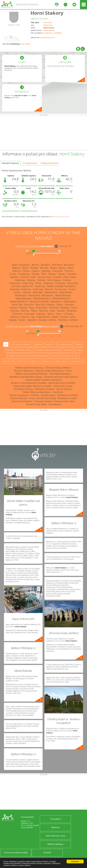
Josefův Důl (27, 286)
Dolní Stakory (54, 280)
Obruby (13, 308)
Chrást (13, 274)
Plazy (31, 308)
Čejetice (36, 271)
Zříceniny (22, 356)
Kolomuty (38, 289)
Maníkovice (21, 295)
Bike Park (23, 361)
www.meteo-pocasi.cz (61, 217)
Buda (71, 268)
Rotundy (56, 356)
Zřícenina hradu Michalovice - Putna (53, 371)
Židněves (63, 320)
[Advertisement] (43, 133)
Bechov (35, 265)
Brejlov (53, 268)
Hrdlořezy (60, 283)
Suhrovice (18, 314)
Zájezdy (13, 320)
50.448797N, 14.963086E (52, 33)
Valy (33, 317)
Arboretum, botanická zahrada (47, 350)
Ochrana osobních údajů (16, 852)
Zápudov (32, 320)
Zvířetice (74, 320)
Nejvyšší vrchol (9, 361)
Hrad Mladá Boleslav (60, 374)
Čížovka (52, 274)
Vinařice (64, 317)
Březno (62, 268)
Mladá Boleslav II (42, 298)
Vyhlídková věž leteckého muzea (26, 377)
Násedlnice (56, 302)
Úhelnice (15, 317)
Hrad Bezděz (55, 404)
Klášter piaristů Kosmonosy (29, 368)
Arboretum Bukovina (22, 401)
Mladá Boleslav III (61, 298)
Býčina (26, 271)
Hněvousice (15, 283)
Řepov (34, 311)
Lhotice (72, 289)
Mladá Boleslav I (24, 298)
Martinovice (34, 295)
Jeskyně (66, 356)
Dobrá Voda (69, 277)
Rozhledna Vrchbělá (68, 395)
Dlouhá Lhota (45, 277)
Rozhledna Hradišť (67, 398)
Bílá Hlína (57, 265)
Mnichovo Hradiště (39, 302)
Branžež (44, 268)
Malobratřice (51, 292)
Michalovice (48, 295)
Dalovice (25, 277)
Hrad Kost (58, 392)
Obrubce (69, 305)
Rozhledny (68, 350)
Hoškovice (48, 283)
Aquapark (38, 344)
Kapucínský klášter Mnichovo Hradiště (33, 386)
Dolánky (31, 280)
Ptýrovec (15, 311)
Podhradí (54, 308)
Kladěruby (40, 286)
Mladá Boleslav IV (19, 302)
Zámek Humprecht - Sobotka (24, 395)
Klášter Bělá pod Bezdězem (37, 392)
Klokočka (15, 289)
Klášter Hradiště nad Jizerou (61, 286)
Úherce (25, 317)
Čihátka (36, 274)
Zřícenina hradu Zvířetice (58, 368)
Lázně (76, 356)
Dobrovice (20, 280)
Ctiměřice (72, 274)
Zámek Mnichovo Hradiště (62, 383)
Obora (60, 305)
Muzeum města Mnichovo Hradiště (29, 383)
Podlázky (65, 308)
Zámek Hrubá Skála (36, 404)
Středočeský (48, 25)
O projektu (55, 819)
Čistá (44, 274)
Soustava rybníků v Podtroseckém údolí (54, 401)
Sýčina (50, 314)
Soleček (61, 311)
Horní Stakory (47, 13)
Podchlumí (42, 308)
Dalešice (14, 277)
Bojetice (16, 268)
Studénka (72, 311)
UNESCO (50, 344)
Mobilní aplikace (55, 844)
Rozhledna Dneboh (45, 389)
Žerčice (53, 320)
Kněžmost (26, 289)
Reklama (55, 827)
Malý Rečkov (66, 292)
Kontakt (47, 852)
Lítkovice (27, 292)
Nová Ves (29, 305)
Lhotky (17, 292)
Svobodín (41, 314)
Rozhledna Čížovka (23, 389)
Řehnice (25, 311)
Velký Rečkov (43, 317)
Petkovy (23, 308)
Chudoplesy (24, 274)
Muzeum (47, 361)
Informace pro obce (55, 836)
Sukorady (29, 314)
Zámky (11, 356)
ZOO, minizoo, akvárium (21, 344)
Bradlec (34, 268)
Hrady (78, 350)
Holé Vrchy (28, 283)
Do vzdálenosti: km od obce (34, 246)
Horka (38, 283)
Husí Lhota (72, 283)
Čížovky (61, 274)
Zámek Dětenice (19, 398)
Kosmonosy (48, 23)
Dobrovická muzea (63, 386)
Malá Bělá (38, 292)
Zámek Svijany (48, 395)
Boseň (25, 268)
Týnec (59, 314)
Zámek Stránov (64, 389)
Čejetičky (46, 271)
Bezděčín (46, 265)
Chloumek (57, 271)
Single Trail (35, 361)
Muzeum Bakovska (24, 371)
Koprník (49, 289)
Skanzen (79, 344)
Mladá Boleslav (49, 30)
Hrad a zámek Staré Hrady (42, 398)
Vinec (73, 317)
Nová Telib (17, 305)
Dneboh (57, 277)
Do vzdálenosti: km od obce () (32, 326)
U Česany (68, 314)
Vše (6, 344)
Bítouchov (69, 265)
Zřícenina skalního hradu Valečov (61, 377)
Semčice (44, 311)
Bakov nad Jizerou (21, 265)
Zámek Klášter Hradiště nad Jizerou (44, 380)
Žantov (22, 320)
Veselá (55, 317)
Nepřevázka (70, 302)
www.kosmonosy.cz (48, 37)
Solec (52, 311)
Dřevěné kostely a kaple (39, 356)
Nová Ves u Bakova (45, 305)
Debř (33, 277)
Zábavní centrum (61, 361)
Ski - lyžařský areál (65, 344)
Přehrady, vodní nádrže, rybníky (19, 350)
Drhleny (67, 280)
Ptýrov (74, 308)
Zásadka (43, 320)
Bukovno (17, 271)
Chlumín (69, 271)
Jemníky (16, 286)
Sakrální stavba (78, 361)
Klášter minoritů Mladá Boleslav (31, 374)
